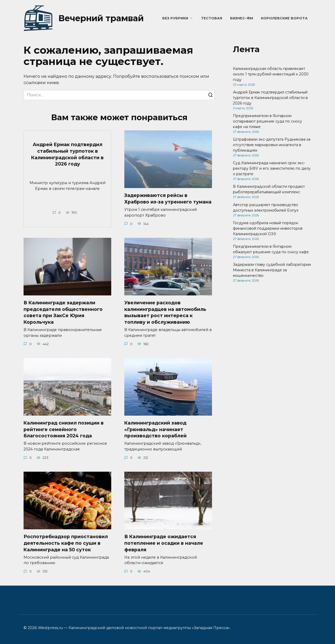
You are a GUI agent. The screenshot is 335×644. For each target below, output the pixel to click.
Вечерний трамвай (101, 18)
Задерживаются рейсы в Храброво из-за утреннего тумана (168, 199)
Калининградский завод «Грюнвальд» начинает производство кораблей (155, 429)
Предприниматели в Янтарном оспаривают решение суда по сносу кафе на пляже (267, 121)
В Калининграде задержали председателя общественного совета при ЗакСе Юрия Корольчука (63, 312)
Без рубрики (175, 18)
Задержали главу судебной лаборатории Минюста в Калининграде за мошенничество (272, 270)
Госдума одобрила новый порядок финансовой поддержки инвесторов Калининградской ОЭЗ (268, 228)
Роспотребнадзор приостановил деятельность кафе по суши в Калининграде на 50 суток (66, 543)
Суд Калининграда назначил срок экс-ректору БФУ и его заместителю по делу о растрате (272, 168)
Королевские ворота (284, 18)
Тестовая (212, 18)
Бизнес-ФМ (242, 18)
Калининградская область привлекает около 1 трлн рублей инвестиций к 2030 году (271, 74)
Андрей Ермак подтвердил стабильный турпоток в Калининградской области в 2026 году (67, 154)
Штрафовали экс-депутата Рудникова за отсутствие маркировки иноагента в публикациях (272, 145)
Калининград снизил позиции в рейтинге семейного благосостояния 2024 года (64, 429)
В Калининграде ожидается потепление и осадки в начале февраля (164, 543)
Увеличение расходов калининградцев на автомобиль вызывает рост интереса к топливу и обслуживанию (165, 312)
